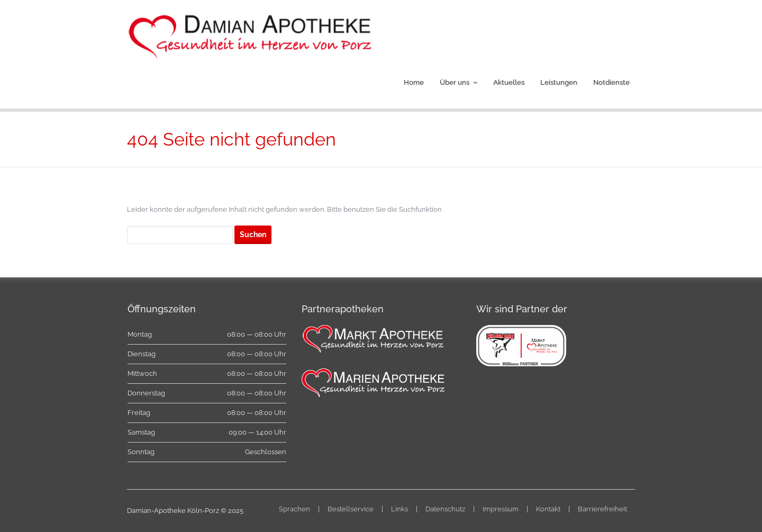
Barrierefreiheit (602, 509)
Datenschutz (445, 509)
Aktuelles (509, 82)
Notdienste (611, 82)
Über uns (455, 82)
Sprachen (294, 509)
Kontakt (548, 509)
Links (400, 509)
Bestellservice (351, 509)
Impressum (501, 509)
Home (414, 82)
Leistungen (559, 82)
